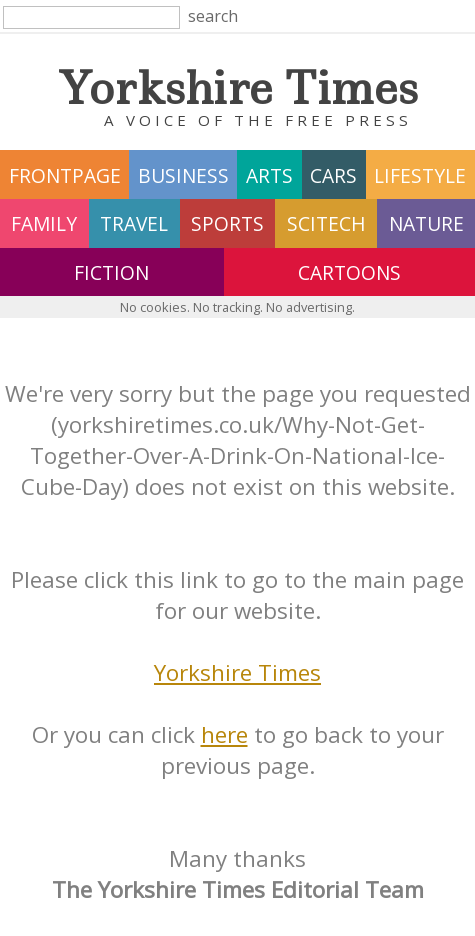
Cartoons (349, 272)
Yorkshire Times (237, 672)
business (183, 175)
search (213, 16)
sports (227, 223)
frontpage (65, 175)
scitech (326, 223)
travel (134, 223)
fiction (111, 272)
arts (269, 175)
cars (333, 175)
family (44, 223)
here (224, 734)
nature (426, 223)
